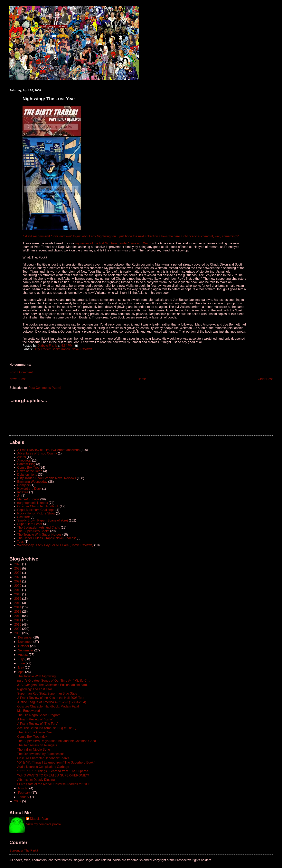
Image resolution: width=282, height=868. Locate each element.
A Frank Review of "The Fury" (38, 724)
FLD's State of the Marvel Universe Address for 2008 (54, 784)
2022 (18, 577)
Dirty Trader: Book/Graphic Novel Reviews (63, 349)
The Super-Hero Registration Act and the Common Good (57, 741)
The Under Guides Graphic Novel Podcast (47, 538)
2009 (18, 629)
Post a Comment (21, 372)
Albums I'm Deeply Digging (36, 780)
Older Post (265, 379)
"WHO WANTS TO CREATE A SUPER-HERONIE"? (53, 775)
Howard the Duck (29, 489)
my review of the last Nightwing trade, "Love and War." (113, 243)
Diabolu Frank (40, 819)
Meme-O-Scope (28, 499)
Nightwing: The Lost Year (35, 689)
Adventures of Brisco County (37, 453)
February (25, 793)
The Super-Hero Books (33, 531)
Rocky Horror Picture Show (36, 513)
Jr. (19, 496)
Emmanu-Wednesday (32, 482)
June (22, 663)
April (22, 672)
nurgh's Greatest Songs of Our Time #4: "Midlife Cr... (54, 681)
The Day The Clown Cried (35, 732)
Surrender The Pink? (24, 850)
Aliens (22, 457)
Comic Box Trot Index (32, 737)
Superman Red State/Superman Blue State (47, 693)
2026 (18, 564)
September (26, 650)
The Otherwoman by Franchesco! (40, 754)
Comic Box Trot (28, 468)
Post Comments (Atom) (45, 388)
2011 (18, 620)
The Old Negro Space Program (39, 715)
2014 (18, 607)
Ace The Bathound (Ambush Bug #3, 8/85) (47, 728)
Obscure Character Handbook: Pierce (43, 758)
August (23, 655)
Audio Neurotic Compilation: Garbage (43, 767)
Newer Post (18, 379)
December (26, 637)
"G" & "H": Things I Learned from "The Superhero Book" (56, 762)
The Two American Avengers (37, 745)
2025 (18, 568)
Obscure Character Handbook (38, 506)
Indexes (23, 492)
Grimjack (23, 485)
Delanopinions (27, 475)
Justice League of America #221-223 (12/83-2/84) (52, 702)
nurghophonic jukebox (33, 503)
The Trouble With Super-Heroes (39, 535)
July (21, 659)
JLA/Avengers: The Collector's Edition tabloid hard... (53, 685)
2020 (18, 586)
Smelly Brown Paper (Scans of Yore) (43, 520)
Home (142, 379)
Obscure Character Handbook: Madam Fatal (48, 706)
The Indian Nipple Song (34, 750)
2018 (18, 594)
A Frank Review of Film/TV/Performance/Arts (48, 450)
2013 (18, 612)
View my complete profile (43, 824)
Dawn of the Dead (30, 471)
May (21, 668)
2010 (18, 624)
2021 (18, 581)
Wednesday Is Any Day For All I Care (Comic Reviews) (55, 545)
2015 (18, 603)
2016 (18, 599)
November (26, 642)
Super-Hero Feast (30, 524)
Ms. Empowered (29, 711)
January (24, 797)
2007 (18, 801)
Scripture (23, 517)
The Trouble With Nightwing (37, 676)
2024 (18, 573)
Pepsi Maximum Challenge (36, 510)
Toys (20, 542)
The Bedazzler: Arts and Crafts (39, 527)
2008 (18, 633)
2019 (18, 590)
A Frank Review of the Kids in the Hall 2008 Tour (51, 698)
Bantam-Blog (26, 464)
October (24, 646)
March (23, 788)
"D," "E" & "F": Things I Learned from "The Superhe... (54, 771)
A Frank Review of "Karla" (35, 719)
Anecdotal (24, 460)
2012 (18, 616)
